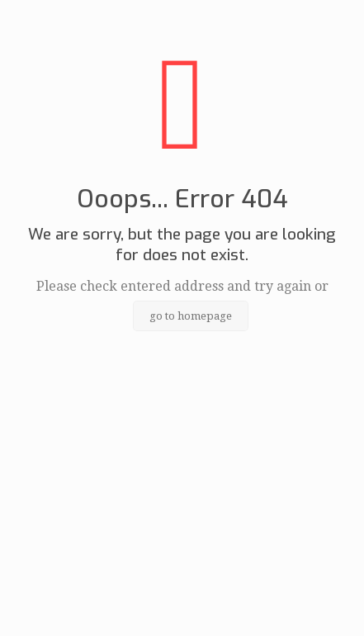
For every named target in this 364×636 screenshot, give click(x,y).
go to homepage (191, 316)
